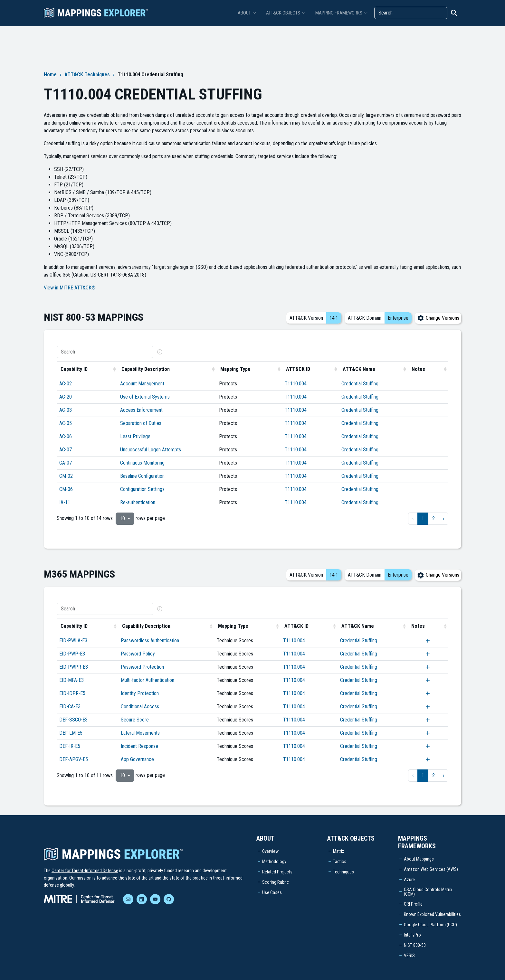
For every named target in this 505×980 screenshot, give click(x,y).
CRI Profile (413, 904)
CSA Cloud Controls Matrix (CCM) (428, 892)
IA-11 (65, 502)
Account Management (142, 384)
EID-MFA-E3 (71, 680)
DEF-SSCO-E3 (73, 720)
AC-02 (66, 384)
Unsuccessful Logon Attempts (151, 450)
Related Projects (277, 872)
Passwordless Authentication (150, 641)
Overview (270, 851)
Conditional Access (140, 707)
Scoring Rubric (276, 882)
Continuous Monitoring (142, 463)
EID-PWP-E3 (72, 654)
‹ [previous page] (413, 518)
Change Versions (438, 318)
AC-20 (66, 397)
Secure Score (135, 720)
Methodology (274, 862)
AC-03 (66, 410)
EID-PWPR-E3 (74, 667)
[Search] (411, 13)
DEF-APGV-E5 (74, 759)
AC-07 (66, 450)
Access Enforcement (141, 410)
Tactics (340, 862)
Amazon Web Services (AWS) (431, 869)
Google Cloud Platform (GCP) (430, 925)
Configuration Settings (142, 489)
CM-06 (66, 489)
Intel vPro (412, 935)
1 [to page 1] (423, 518)
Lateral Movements (140, 733)
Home (50, 75)
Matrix (338, 851)
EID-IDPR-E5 (72, 693)
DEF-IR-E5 (70, 746)
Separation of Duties (141, 423)
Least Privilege (135, 436)
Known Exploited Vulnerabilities (432, 914)
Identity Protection (140, 693)
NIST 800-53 (415, 945)
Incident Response (139, 746)
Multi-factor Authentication (148, 680)
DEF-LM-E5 (71, 733)
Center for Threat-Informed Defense (85, 871)
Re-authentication (138, 502)
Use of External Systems (145, 397)
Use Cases (272, 892)
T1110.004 (296, 384)
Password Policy (138, 654)
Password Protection (142, 667)
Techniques (343, 872)
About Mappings (419, 859)
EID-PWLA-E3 (73, 641)
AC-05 (66, 423)
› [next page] (443, 518)
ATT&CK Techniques (87, 75)
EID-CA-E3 (70, 707)
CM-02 (66, 476)
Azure (409, 880)
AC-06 (66, 436)
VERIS (409, 956)
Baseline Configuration (142, 476)
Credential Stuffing (360, 384)
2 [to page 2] (434, 518)
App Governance (137, 759)
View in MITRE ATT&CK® (70, 288)
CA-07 (66, 463)
